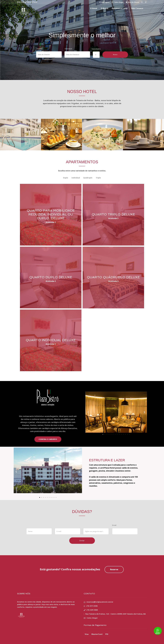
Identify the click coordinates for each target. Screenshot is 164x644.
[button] (3, 135)
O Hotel (94, 8)
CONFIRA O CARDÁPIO (48, 439)
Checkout (68, 49)
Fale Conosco (137, 8)
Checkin (39, 49)
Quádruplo (88, 178)
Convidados (96, 49)
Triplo (98, 178)
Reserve (114, 569)
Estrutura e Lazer (120, 8)
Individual (76, 178)
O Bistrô (104, 8)
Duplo (66, 178)
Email (114, 525)
